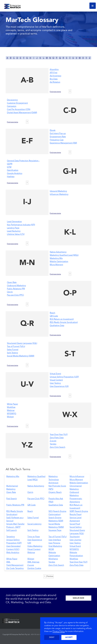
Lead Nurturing (14, 231)
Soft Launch (12, 530)
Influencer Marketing (59, 194)
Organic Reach (55, 492)
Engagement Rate (58, 137)
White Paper (12, 404)
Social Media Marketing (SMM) (21, 356)
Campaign (12, 106)
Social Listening (34, 524)
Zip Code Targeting (15, 568)
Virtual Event (55, 374)
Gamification (13, 170)
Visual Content (56, 380)
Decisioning (12, 100)
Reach (52, 313)
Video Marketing (35, 546)
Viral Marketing (55, 546)
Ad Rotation (55, 82)
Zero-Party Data (57, 438)
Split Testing (12, 353)
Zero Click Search (58, 447)
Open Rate (12, 283)
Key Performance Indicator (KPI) (21, 225)
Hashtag (11, 177)
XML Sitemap (33, 562)
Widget (10, 417)
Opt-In (10, 292)
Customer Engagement (17, 103)
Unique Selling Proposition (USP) (64, 377)
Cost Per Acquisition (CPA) (19, 110)
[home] (12, 6)
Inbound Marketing (58, 191)
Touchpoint (75, 537)
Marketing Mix (56, 258)
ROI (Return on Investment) (62, 319)
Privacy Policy (59, 631)
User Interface (55, 540)
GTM (9, 167)
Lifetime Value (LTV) (16, 234)
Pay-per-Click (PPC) (15, 295)
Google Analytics (15, 174)
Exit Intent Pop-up (58, 134)
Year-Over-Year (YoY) (59, 435)
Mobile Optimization (59, 262)
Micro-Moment (56, 265)
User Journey (75, 540)
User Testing (55, 383)
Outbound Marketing (16, 286)
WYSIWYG (12, 414)
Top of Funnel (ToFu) (16, 347)
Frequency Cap (57, 140)
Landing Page (13, 228)
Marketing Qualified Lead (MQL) (64, 255)
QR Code (54, 316)
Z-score (53, 441)
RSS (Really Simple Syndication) (64, 322)
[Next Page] (70, 91)
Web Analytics (13, 553)
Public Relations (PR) (16, 289)
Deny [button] (52, 637)
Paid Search (12, 499)
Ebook (53, 130)
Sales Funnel (13, 350)
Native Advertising (58, 252)
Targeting (11, 537)
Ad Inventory (56, 76)
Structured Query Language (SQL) (22, 343)
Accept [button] (69, 637)
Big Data (54, 79)
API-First (53, 73)
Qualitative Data (57, 326)
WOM (51, 549)
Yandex (53, 444)
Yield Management (15, 565)
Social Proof (75, 524)
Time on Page (34, 537)
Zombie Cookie (34, 568)
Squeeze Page (55, 530)
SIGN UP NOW (78, 598)
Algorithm (54, 70)
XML (8, 562)
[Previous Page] (49, 576)
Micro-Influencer (77, 477)
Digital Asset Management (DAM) (22, 113)
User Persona (54, 543)
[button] (93, 6)
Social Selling (76, 527)
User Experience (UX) (59, 386)
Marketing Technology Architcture (54, 480)
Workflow (11, 407)
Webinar (11, 411)
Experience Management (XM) (63, 143)
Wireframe (53, 559)
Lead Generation (14, 222)
